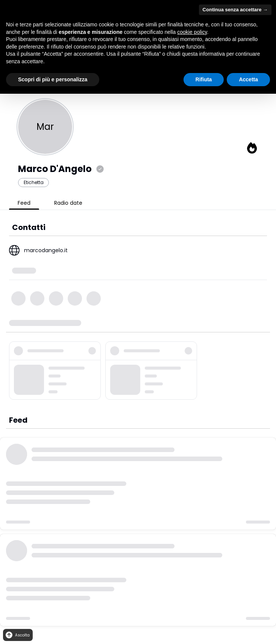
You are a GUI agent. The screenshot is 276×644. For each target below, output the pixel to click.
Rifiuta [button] (204, 79)
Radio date (68, 203)
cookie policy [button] (192, 32)
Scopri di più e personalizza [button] (53, 79)
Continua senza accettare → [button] (235, 10)
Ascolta (17, 635)
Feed (24, 203)
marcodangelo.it (46, 250)
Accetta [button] (248, 79)
